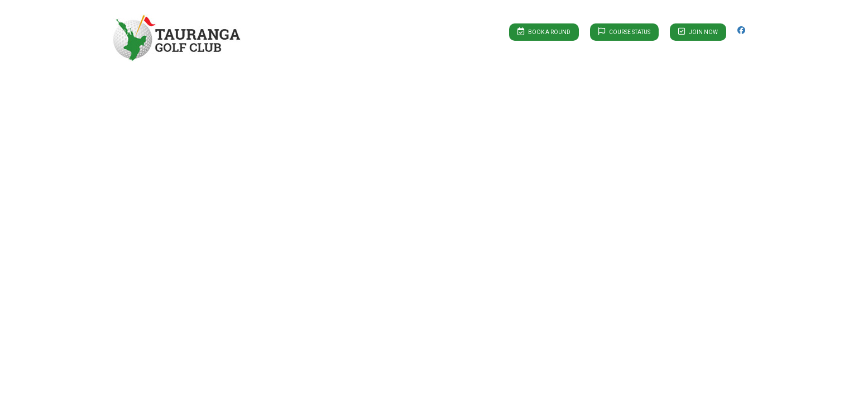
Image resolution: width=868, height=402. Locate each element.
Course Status (624, 31)
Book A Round (544, 31)
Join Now (698, 31)
